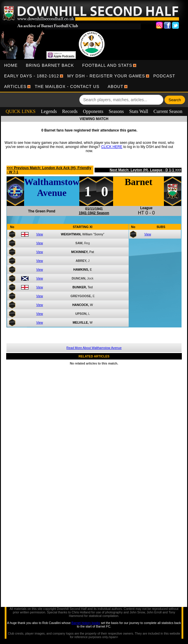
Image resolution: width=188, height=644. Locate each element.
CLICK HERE (112, 147)
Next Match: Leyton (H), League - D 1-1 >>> (145, 170)
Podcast (164, 76)
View (40, 234)
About (116, 86)
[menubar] (94, 76)
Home (11, 65)
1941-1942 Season (94, 213)
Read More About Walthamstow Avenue (94, 348)
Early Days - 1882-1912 (32, 76)
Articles (15, 86)
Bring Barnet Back (50, 65)
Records (70, 111)
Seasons (116, 111)
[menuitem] (11, 65)
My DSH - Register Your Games (106, 76)
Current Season (168, 111)
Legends (49, 111)
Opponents (93, 111)
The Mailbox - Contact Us (67, 86)
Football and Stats (107, 65)
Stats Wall (139, 111)
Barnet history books (86, 623)
